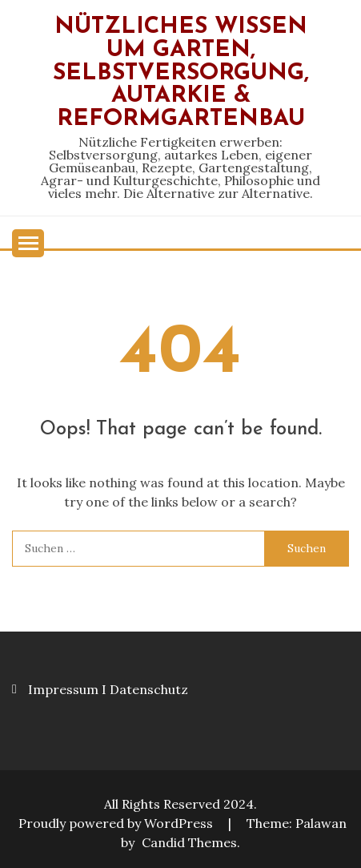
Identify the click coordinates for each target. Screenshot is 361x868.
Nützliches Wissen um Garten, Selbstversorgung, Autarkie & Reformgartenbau (181, 73)
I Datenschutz (145, 689)
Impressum (63, 689)
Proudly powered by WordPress (117, 823)
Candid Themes (189, 842)
